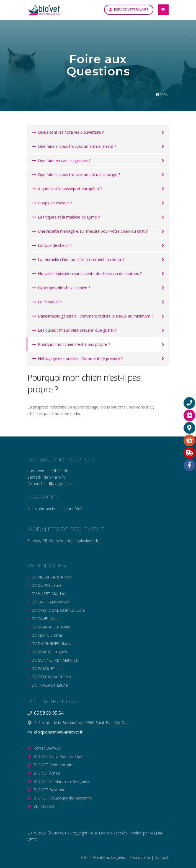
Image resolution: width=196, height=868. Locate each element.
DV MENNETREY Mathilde (55, 660)
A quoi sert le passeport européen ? (67, 189)
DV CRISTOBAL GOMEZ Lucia (58, 610)
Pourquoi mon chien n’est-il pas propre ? (71, 344)
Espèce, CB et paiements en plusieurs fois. (65, 541)
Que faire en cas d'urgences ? (61, 160)
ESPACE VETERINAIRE (129, 10)
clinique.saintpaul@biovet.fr (58, 732)
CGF (85, 857)
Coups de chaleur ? (52, 203)
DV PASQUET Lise (47, 668)
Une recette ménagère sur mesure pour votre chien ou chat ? (90, 231)
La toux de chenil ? (52, 245)
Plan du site (140, 857)
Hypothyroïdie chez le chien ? (61, 288)
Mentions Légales (109, 857)
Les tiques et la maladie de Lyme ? (66, 217)
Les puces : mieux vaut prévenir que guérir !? (75, 330)
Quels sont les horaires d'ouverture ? (68, 132)
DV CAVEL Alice (45, 619)
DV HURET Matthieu (49, 594)
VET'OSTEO (44, 806)
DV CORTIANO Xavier (51, 602)
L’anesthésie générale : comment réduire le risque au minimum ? (93, 316)
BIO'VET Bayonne (49, 790)
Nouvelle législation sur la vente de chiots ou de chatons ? (87, 274)
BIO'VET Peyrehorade (53, 765)
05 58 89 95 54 (49, 713)
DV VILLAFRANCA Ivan (51, 577)
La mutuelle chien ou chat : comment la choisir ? (78, 259)
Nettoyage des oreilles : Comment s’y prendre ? (78, 358)
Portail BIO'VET (47, 748)
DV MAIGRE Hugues (49, 652)
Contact (162, 857)
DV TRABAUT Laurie (50, 685)
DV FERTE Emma (47, 635)
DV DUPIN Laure (46, 585)
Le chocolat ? (47, 302)
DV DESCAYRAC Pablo (51, 677)
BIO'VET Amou (47, 773)
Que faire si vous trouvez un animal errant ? (74, 146)
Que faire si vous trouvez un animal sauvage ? (76, 175)
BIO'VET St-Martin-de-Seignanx (61, 781)
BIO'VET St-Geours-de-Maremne (63, 798)
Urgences (60, 484)
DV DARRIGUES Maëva (52, 644)
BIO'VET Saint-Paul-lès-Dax (58, 756)
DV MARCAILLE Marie (51, 627)
